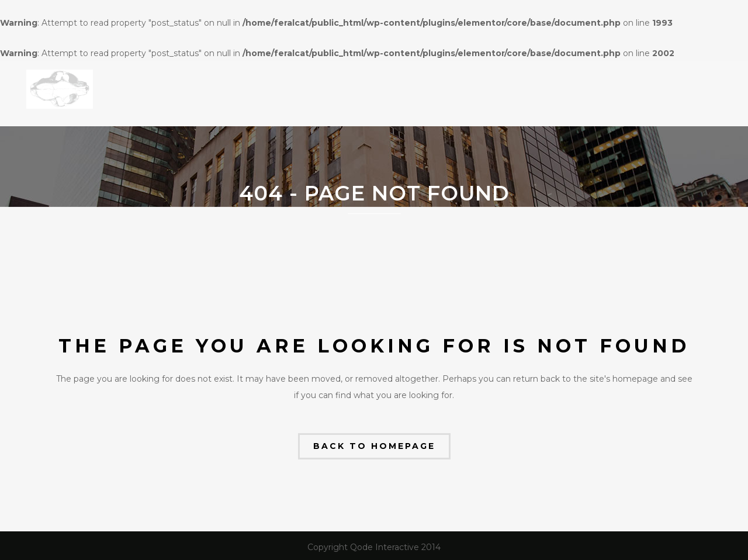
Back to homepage (374, 446)
